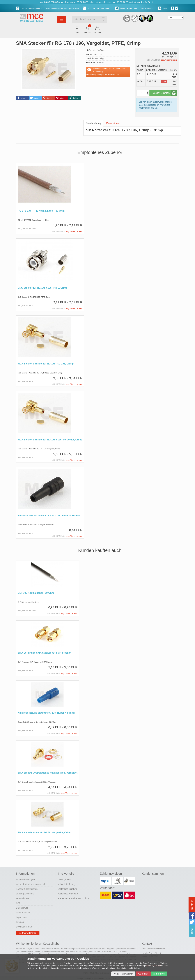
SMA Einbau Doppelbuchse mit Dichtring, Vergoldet (48, 772)
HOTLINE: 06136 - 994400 (97, 8)
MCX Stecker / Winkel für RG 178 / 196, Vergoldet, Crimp (50, 439)
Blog (162, 8)
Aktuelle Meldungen (25, 878)
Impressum (21, 916)
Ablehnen (143, 974)
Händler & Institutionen (27, 888)
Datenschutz (22, 907)
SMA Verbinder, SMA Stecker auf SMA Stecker (44, 652)
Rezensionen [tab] (113, 123)
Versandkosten (23, 897)
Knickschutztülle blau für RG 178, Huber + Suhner (46, 712)
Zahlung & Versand (25, 893)
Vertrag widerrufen (28, 932)
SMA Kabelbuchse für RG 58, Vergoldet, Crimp (44, 832)
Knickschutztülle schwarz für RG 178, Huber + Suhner (49, 515)
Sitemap (20, 921)
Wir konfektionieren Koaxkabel (30, 883)
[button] (23, 98)
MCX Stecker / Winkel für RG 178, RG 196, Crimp (46, 363)
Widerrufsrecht (23, 911)
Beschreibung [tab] (93, 123)
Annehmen (159, 974)
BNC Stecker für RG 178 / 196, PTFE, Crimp (43, 288)
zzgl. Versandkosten (169, 60)
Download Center (24, 926)
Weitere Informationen (123, 974)
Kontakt (192, 905)
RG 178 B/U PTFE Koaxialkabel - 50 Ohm (41, 211)
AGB (18, 902)
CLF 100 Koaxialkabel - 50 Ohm (36, 592)
